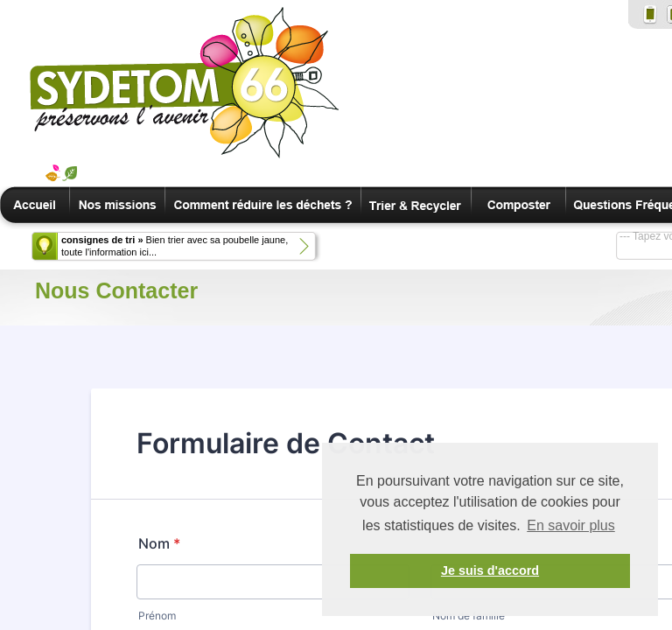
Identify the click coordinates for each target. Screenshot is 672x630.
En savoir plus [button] (571, 525)
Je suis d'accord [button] (490, 570)
